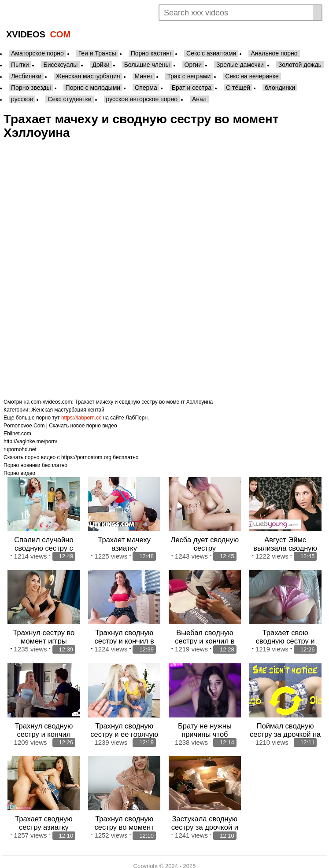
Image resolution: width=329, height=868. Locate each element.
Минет (144, 76)
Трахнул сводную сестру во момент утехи (124, 820)
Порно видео (19, 473)
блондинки (280, 88)
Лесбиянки (26, 76)
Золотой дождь (300, 65)
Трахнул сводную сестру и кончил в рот (124, 637)
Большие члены (147, 65)
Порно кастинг (151, 53)
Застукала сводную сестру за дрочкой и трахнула (205, 820)
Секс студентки (69, 99)
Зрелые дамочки (240, 65)
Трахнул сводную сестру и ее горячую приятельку (124, 729)
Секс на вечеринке (252, 76)
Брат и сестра (192, 88)
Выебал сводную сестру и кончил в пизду (205, 637)
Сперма (146, 88)
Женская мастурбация (88, 76)
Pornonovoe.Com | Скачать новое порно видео (60, 426)
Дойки (101, 65)
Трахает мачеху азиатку (124, 542)
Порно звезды (31, 88)
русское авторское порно (142, 99)
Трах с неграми (189, 76)
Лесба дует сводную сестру (205, 542)
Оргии (193, 65)
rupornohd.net (20, 449)
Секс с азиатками (211, 53)
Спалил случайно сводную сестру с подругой (44, 546)
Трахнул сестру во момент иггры (44, 633)
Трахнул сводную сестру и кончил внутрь (44, 729)
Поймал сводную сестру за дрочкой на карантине (285, 729)
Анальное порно (274, 53)
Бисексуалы (60, 65)
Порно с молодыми (93, 88)
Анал (199, 99)
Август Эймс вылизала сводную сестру (285, 546)
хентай (96, 410)
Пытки (20, 65)
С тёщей (238, 88)
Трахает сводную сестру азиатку (44, 816)
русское (22, 99)
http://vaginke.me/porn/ (30, 441)
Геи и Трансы (97, 53)
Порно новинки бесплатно (35, 465)
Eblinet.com (17, 434)
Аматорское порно (37, 53)
